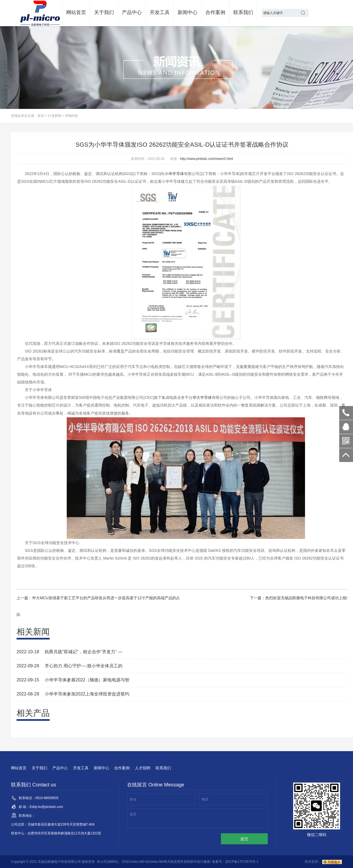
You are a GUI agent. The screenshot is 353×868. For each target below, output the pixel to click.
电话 (205, 799)
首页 (41, 116)
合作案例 (215, 12)
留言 (133, 814)
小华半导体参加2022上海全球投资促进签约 (87, 694)
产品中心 (132, 12)
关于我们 (104, 12)
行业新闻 (55, 116)
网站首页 (76, 12)
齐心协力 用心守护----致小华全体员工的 (84, 666)
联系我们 (243, 12)
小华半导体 (174, 174)
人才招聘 (143, 768)
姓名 (133, 799)
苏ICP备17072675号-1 (242, 862)
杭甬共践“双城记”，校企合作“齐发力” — (84, 652)
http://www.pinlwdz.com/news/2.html (207, 159)
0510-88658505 (346, 413)
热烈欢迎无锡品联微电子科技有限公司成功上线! (306, 598)
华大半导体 (202, 397)
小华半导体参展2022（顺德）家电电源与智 (87, 680)
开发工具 (160, 12)
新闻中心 (188, 12)
